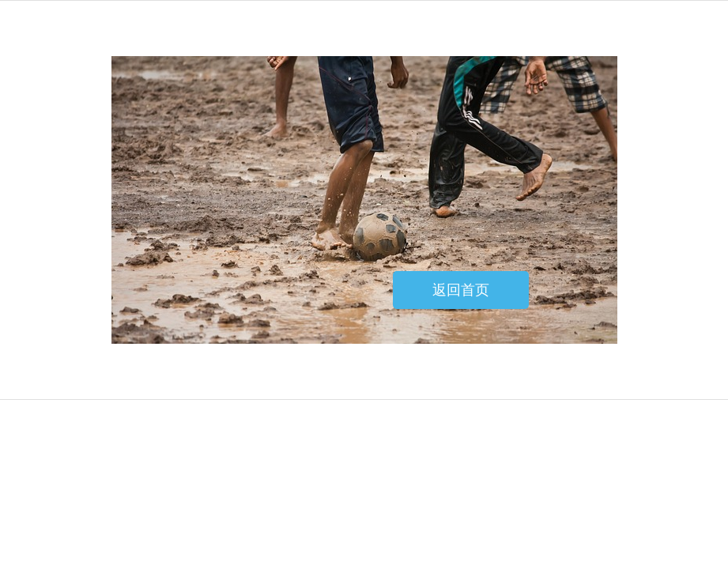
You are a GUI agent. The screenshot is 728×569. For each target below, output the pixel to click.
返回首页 (461, 290)
